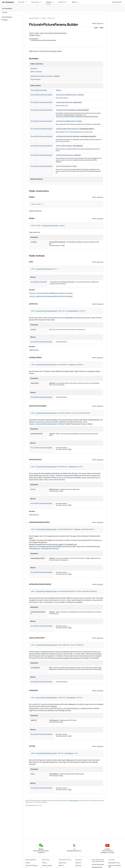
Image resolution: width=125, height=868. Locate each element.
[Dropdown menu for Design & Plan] (42, 2)
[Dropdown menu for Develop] (54, 2)
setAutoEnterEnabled (63, 110)
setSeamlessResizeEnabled (65, 136)
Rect (71, 146)
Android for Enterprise (32, 865)
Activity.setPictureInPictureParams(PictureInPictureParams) (51, 296)
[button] (11, 20)
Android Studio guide (98, 864)
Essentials (21, 2)
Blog (75, 2)
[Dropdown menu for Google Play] (68, 2)
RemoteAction (72, 95)
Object (38, 35)
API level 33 (100, 219)
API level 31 (100, 406)
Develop (43, 18)
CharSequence (69, 155)
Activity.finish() (49, 476)
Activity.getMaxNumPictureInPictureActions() (74, 318)
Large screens (62, 863)
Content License (74, 801)
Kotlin (96, 28)
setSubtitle (60, 155)
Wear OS (61, 865)
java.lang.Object (34, 39)
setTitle (59, 166)
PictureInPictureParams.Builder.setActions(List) (81, 478)
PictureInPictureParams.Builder (42, 95)
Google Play (62, 2)
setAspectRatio (61, 102)
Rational (70, 102)
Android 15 (78, 863)
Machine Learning (47, 865)
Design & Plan (35, 2)
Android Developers (34, 18)
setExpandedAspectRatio (64, 129)
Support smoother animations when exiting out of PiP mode (69, 658)
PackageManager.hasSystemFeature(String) (44, 549)
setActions (60, 95)
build (58, 90)
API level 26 (100, 23)
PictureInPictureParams (48, 51)
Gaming (44, 863)
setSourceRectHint (62, 146)
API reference (7, 9)
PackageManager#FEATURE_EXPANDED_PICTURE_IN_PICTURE (57, 547)
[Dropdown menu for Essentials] (27, 2)
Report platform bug (114, 863)
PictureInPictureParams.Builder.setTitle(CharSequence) (60, 709)
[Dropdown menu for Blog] (79, 2)
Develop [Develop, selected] (49, 2)
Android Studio (117, 2)
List (65, 95)
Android (28, 863)
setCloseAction (61, 121)
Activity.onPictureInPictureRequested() (44, 424)
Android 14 (78, 865)
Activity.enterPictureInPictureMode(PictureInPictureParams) (77, 117)
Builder (33, 69)
